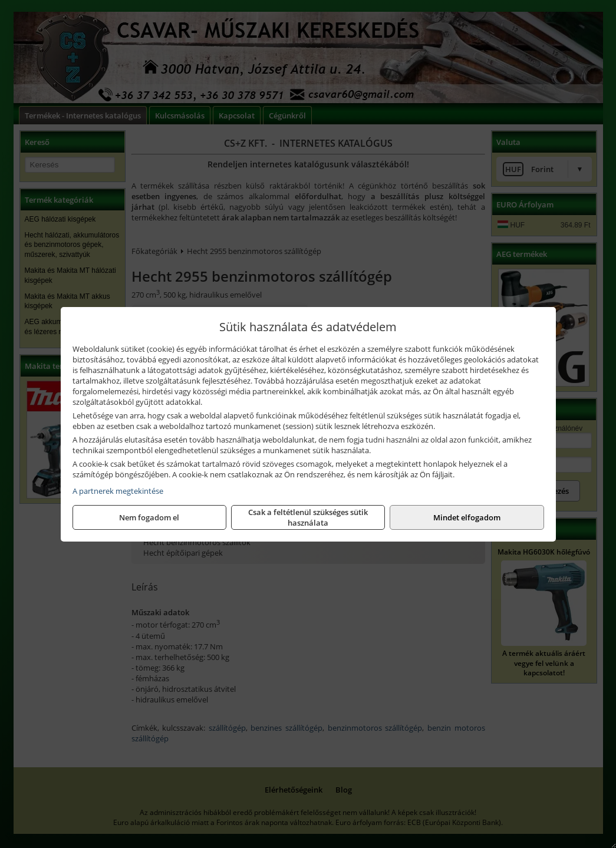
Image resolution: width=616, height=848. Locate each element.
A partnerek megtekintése (118, 491)
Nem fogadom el (149, 517)
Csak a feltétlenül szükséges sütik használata (308, 517)
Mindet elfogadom (467, 517)
